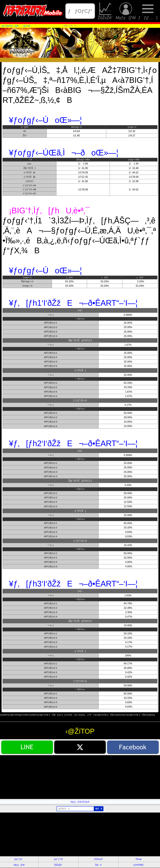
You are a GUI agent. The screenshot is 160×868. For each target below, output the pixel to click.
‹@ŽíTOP (80, 731)
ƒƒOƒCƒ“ (80, 11)
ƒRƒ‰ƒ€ (98, 859)
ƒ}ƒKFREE (138, 865)
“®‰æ (138, 859)
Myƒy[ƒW (126, 11)
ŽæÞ (98, 865)
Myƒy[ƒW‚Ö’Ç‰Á (80, 802)
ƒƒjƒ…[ (148, 11)
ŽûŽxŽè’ (105, 11)
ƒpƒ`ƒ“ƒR (58, 859)
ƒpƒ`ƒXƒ (19, 859)
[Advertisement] (80, 777)
